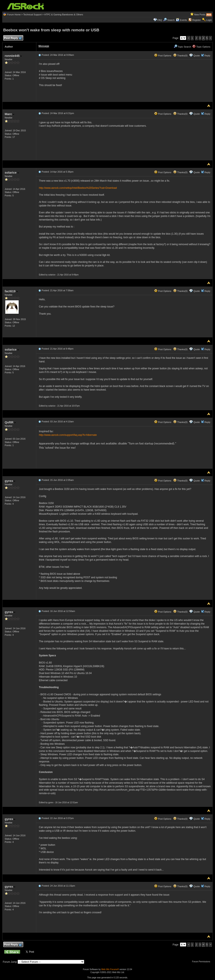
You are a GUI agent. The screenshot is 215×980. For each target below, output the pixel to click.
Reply (207, 56)
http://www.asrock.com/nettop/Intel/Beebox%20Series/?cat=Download (78, 188)
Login (209, 20)
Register (197, 20)
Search (171, 20)
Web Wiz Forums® (110, 969)
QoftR (10, 422)
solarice (12, 172)
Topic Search (182, 47)
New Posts (200, 15)
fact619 (11, 291)
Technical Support (32, 15)
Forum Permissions (202, 962)
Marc (9, 114)
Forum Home (14, 15)
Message (44, 46)
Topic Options (201, 47)
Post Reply (13, 38)
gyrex (10, 481)
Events (182, 20)
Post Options (163, 56)
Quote (197, 56)
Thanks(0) (180, 56)
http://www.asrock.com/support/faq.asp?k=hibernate (68, 435)
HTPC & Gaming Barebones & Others (64, 15)
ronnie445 (13, 56)
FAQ (160, 20)
